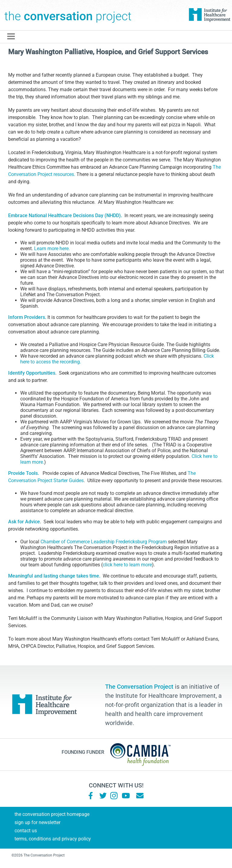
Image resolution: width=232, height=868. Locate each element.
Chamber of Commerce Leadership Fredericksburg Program (104, 542)
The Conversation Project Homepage (52, 814)
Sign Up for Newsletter (37, 822)
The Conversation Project (68, 15)
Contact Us (26, 831)
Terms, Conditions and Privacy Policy (53, 839)
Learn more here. (52, 248)
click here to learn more (127, 565)
